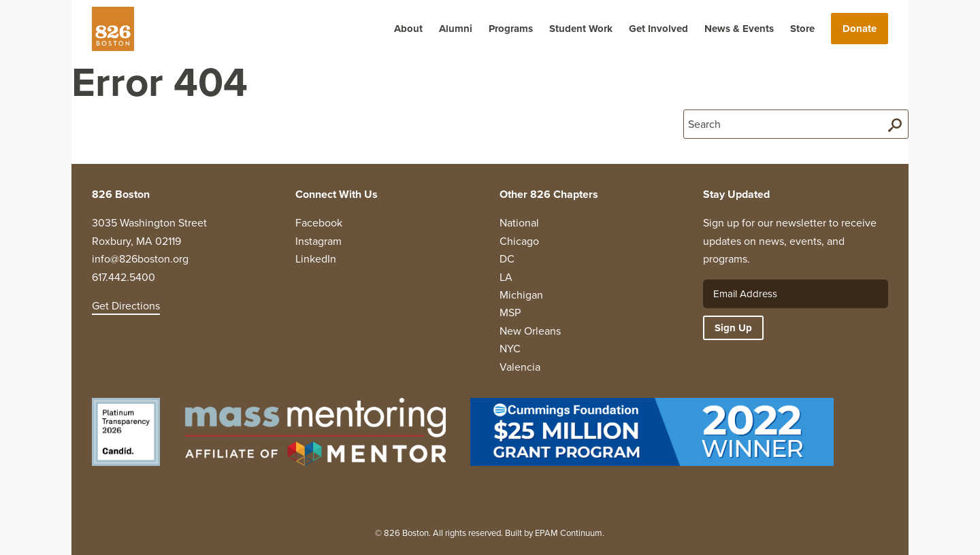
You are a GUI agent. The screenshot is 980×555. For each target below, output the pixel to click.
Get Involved (658, 29)
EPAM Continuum (569, 533)
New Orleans (530, 331)
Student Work (581, 29)
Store (802, 29)
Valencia (520, 367)
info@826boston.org (140, 259)
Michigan (521, 295)
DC (507, 259)
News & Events (739, 29)
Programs (511, 29)
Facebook (319, 223)
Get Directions (126, 306)
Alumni (456, 29)
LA (506, 277)
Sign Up (733, 328)
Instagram (318, 241)
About (408, 29)
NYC (510, 349)
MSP (510, 313)
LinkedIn (316, 259)
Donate (860, 29)
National (519, 223)
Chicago (519, 241)
